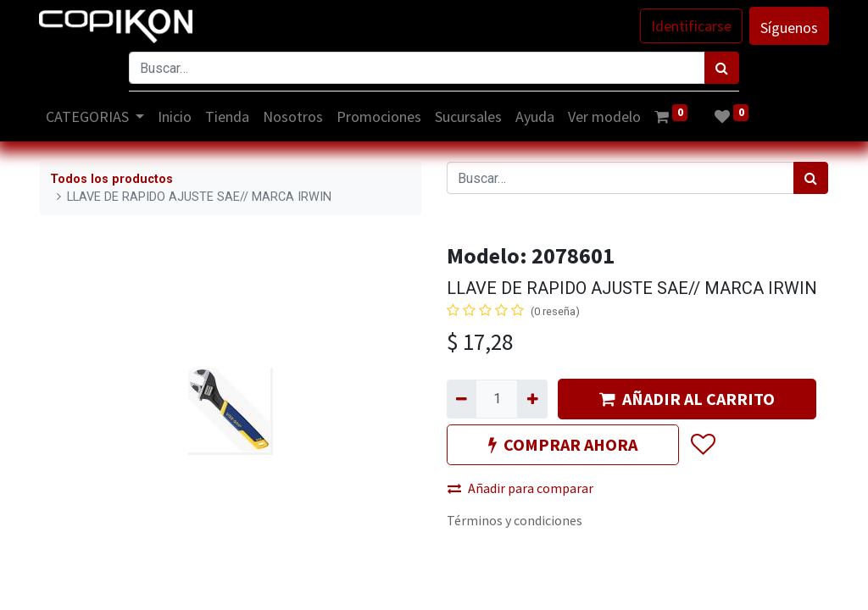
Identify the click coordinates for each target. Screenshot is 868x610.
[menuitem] (176, 116)
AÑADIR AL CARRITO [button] (687, 399)
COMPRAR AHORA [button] (563, 444)
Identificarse (690, 26)
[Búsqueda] (722, 68)
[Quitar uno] (462, 399)
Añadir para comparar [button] (520, 488)
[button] (702, 445)
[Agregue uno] (532, 399)
